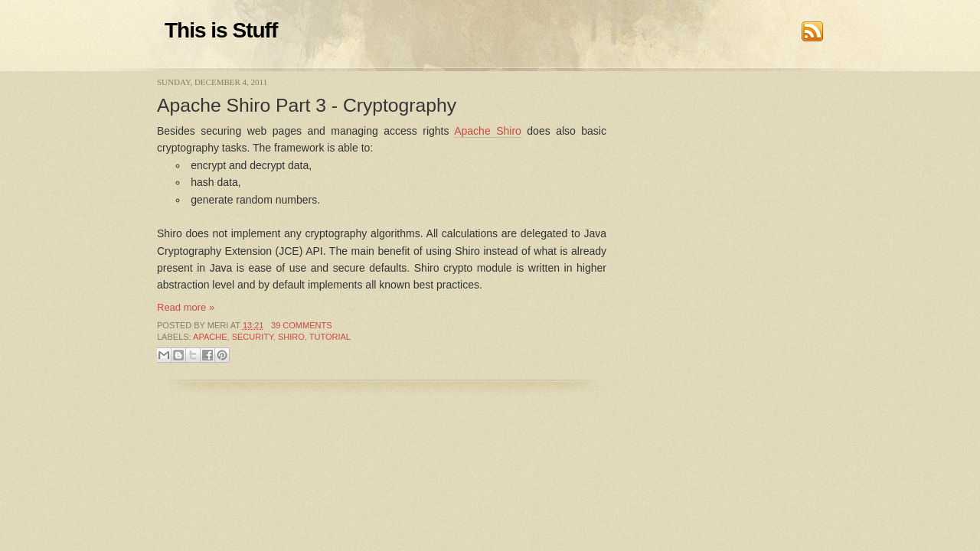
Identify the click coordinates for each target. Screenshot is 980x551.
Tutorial (330, 337)
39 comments (301, 325)
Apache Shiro (488, 131)
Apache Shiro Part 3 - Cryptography (307, 105)
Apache (210, 337)
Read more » (186, 307)
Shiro (291, 337)
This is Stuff (221, 30)
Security (253, 337)
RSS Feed (812, 31)
